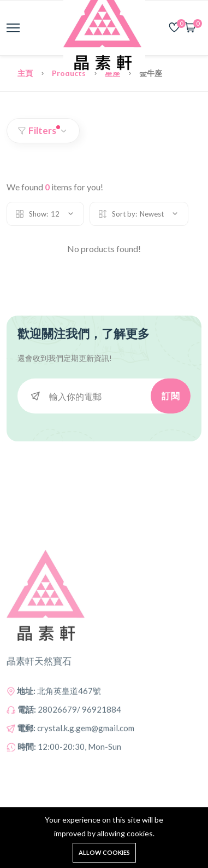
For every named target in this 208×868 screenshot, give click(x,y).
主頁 (26, 73)
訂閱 (171, 396)
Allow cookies (104, 852)
